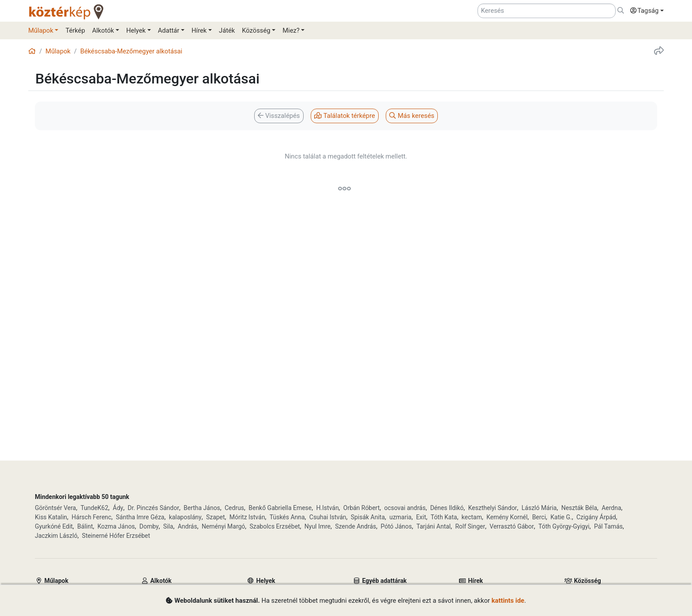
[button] (645, 11)
